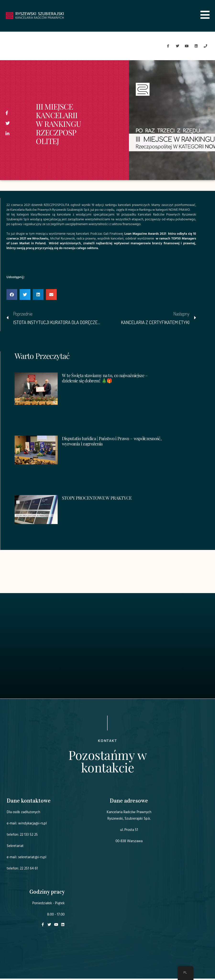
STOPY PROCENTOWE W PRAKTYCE (99, 499)
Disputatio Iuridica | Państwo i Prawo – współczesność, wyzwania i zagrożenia (101, 442)
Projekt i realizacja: (159, 963)
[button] (12, 296)
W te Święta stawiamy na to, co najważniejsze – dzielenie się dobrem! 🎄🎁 (108, 379)
